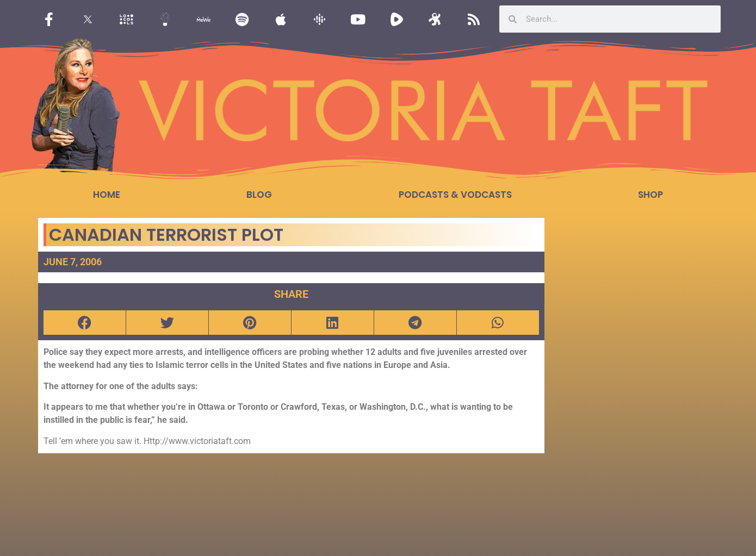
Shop (650, 195)
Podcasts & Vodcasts (455, 195)
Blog (259, 195)
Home (107, 195)
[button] (85, 323)
